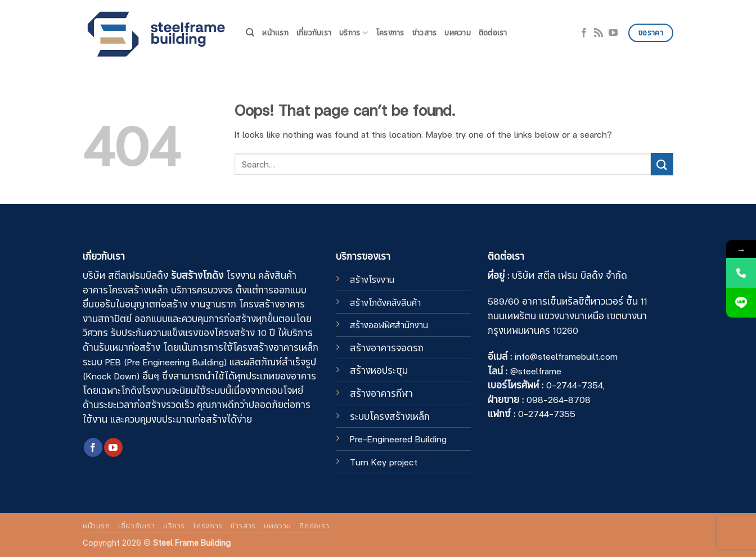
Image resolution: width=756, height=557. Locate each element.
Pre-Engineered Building (398, 438)
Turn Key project (384, 461)
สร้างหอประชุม (379, 370)
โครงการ (390, 32)
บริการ (354, 33)
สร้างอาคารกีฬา (381, 393)
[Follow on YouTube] (613, 33)
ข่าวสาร (425, 32)
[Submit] (662, 164)
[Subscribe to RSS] (598, 33)
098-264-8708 (559, 399)
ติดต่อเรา (493, 32)
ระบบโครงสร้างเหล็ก (390, 416)
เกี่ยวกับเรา (314, 32)
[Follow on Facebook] (584, 33)
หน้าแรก (275, 32)
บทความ (458, 32)
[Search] (250, 33)
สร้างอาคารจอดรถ (387, 347)
